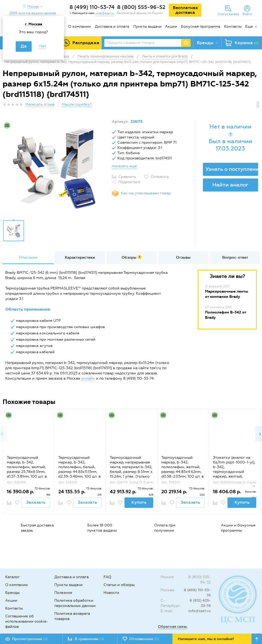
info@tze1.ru (200, 611)
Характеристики (80, 257)
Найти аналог (230, 185)
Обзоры (132, 257)
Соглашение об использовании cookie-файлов (27, 621)
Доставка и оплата (112, 27)
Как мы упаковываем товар (146, 193)
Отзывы (183, 257)
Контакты (233, 27)
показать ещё (124, 166)
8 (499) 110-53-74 (92, 7)
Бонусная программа (201, 27)
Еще (249, 27)
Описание (28, 257)
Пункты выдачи (147, 27)
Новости (111, 593)
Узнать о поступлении (232, 169)
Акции (171, 27)
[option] (55, 168)
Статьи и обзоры (119, 585)
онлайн (88, 378)
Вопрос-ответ (235, 257)
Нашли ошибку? (77, 104)
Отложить (160, 177)
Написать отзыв (40, 104)
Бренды (12, 593)
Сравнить (127, 177)
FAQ (107, 577)
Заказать (36, 502)
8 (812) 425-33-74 (200, 603)
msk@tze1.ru (105, 13)
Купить (139, 502)
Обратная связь (173, 627)
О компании (79, 27)
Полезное (63, 593)
